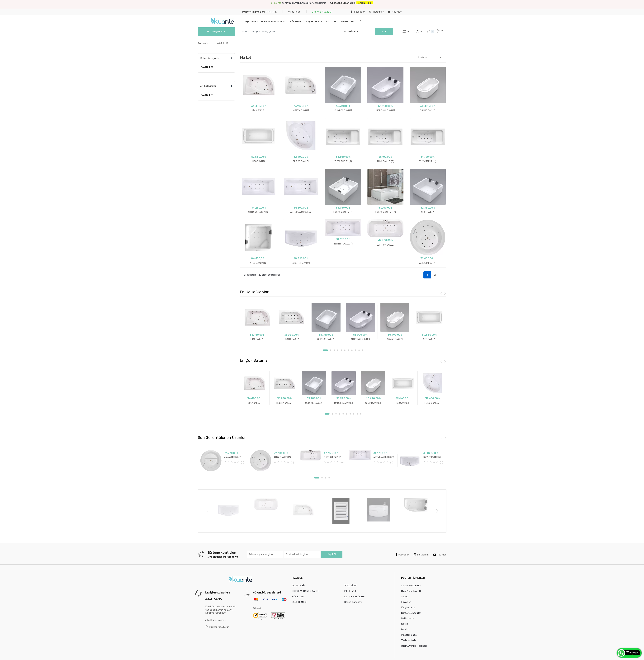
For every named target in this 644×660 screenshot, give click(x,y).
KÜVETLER (296, 22)
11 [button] (363, 349)
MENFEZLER (348, 22)
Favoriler (406, 644)
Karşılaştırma (408, 649)
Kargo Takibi (295, 12)
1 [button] (325, 349)
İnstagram (376, 12)
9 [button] (355, 349)
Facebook (358, 12)
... (360, 21)
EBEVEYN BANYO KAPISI (273, 22)
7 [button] (348, 349)
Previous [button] (207, 553)
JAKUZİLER (331, 22)
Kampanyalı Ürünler (355, 638)
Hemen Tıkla (364, 3)
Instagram (421, 597)
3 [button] (334, 349)
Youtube (395, 12)
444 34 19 (260, 12)
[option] (257, 322)
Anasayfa (203, 43)
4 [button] (338, 349)
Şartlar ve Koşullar (411, 627)
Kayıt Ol (332, 596)
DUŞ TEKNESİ (313, 22)
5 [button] (341, 349)
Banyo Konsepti (353, 644)
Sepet (405, 638)
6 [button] (345, 349)
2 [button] (331, 349)
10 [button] (359, 349)
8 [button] (352, 349)
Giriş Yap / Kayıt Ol (322, 12)
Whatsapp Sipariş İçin (343, 3)
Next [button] (437, 553)
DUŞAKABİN (250, 22)
